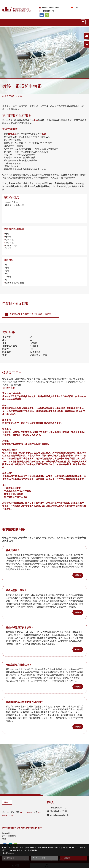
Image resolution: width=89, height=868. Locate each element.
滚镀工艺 (12, 134)
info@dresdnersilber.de (50, 8)
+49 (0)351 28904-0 (49, 11)
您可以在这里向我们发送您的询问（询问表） (31, 314)
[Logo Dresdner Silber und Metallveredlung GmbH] (16, 8)
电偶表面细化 (9, 96)
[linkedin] (42, 15)
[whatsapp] (47, 15)
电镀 (36, 120)
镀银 (20, 96)
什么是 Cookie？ (9, 853)
